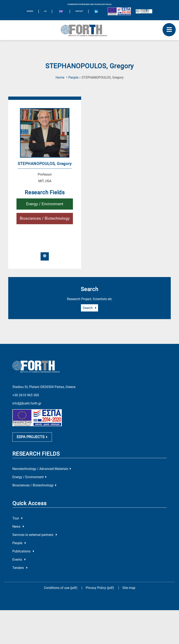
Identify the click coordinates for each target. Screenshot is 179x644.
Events (19, 560)
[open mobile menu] (169, 30)
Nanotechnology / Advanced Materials (42, 469)
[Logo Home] (89, 30)
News (18, 527)
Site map (129, 588)
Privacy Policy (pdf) (100, 588)
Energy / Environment (45, 204)
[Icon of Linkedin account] (96, 11)
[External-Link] (45, 256)
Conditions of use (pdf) (61, 588)
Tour (18, 519)
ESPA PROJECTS (32, 438)
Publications (23, 552)
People (73, 77)
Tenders (20, 568)
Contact (79, 11)
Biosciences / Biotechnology (45, 218)
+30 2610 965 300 (26, 395)
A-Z (45, 11)
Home (60, 77)
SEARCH (30, 11)
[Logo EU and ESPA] (119, 11)
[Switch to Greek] (61, 12)
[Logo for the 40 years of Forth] (144, 11)
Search (89, 308)
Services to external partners (35, 535)
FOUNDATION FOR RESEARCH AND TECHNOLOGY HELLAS (89, 4)
